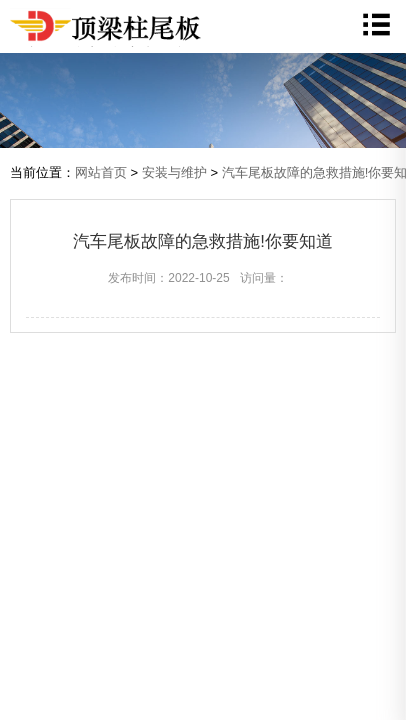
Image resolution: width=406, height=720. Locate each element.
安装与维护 (174, 172)
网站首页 (101, 172)
